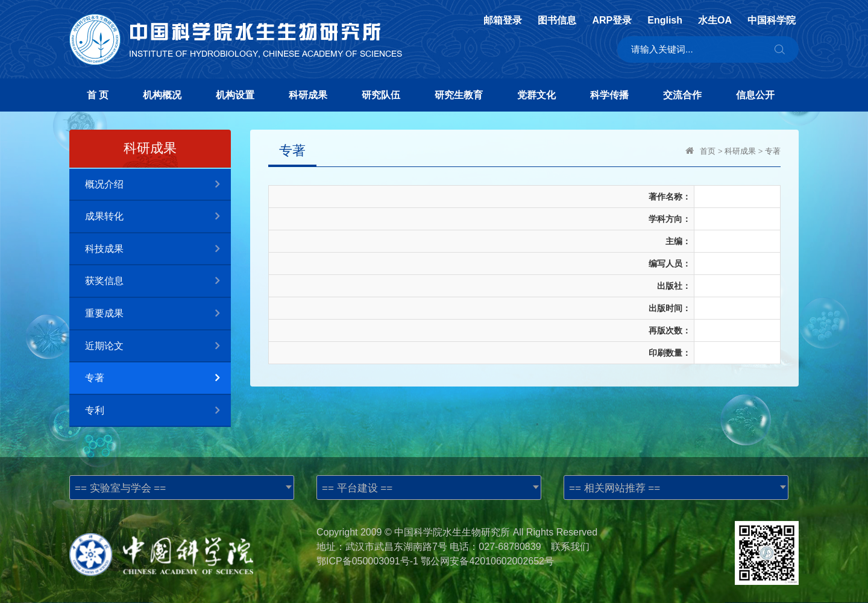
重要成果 (158, 314)
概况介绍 (158, 185)
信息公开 (755, 95)
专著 (158, 378)
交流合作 (682, 95)
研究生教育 (459, 95)
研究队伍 (381, 95)
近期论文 (158, 346)
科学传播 (609, 95)
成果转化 (158, 217)
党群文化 (536, 95)
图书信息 (557, 21)
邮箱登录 (503, 21)
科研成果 (308, 95)
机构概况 (162, 95)
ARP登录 (612, 21)
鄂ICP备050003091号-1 (367, 561)
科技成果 (158, 249)
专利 (158, 411)
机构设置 (235, 95)
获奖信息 (158, 281)
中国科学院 (772, 21)
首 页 (98, 95)
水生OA (715, 21)
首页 (708, 151)
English (665, 21)
